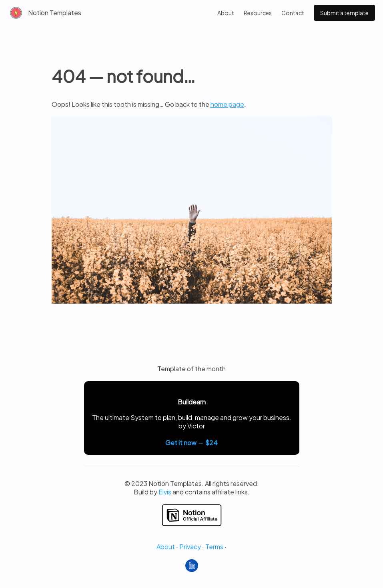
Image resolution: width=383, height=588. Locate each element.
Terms (214, 547)
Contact (293, 13)
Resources (258, 13)
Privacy (190, 547)
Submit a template (344, 13)
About (226, 13)
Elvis (165, 492)
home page (227, 104)
